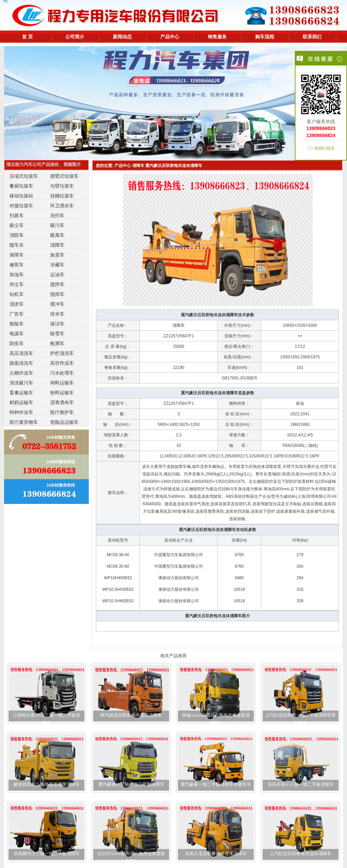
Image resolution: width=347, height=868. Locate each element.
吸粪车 (57, 235)
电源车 (17, 334)
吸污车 (57, 225)
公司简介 (75, 37)
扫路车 (17, 215)
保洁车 (57, 324)
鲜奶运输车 (21, 402)
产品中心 (170, 37)
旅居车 (57, 255)
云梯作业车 (21, 373)
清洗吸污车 (21, 383)
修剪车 (17, 265)
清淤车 (17, 304)
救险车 (17, 324)
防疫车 (17, 343)
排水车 (57, 314)
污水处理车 (62, 373)
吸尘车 (17, 225)
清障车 (57, 245)
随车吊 (17, 245)
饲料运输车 (62, 383)
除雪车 (57, 334)
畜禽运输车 (21, 393)
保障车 (17, 255)
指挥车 (57, 294)
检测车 (57, 343)
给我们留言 (325, 148)
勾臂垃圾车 (62, 186)
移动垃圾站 (21, 196)
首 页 (27, 37)
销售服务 (217, 37)
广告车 (17, 314)
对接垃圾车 (21, 206)
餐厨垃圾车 (21, 186)
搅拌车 (57, 284)
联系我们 (312, 37)
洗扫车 (57, 215)
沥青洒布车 (62, 402)
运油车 (57, 275)
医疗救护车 (62, 412)
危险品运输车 (64, 422)
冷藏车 (57, 265)
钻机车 (17, 294)
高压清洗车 (21, 353)
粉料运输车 (62, 393)
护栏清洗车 (62, 353)
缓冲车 (57, 304)
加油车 (17, 275)
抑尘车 (17, 284)
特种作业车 (21, 412)
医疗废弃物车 (24, 422)
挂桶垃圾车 (62, 196)
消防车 (17, 235)
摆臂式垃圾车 (64, 176)
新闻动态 (122, 37)
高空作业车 (62, 363)
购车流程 (265, 37)
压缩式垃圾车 (24, 176)
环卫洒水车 (62, 206)
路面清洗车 (21, 363)
